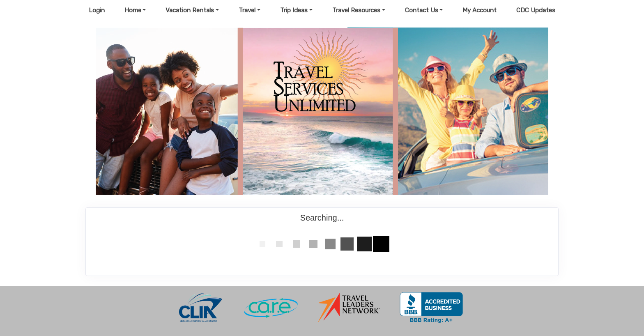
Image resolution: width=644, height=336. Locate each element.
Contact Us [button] (422, 10)
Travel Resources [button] (356, 10)
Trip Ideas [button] (294, 10)
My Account (480, 10)
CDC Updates (536, 10)
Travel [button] (247, 10)
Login (97, 10)
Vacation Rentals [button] (190, 10)
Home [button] (133, 10)
